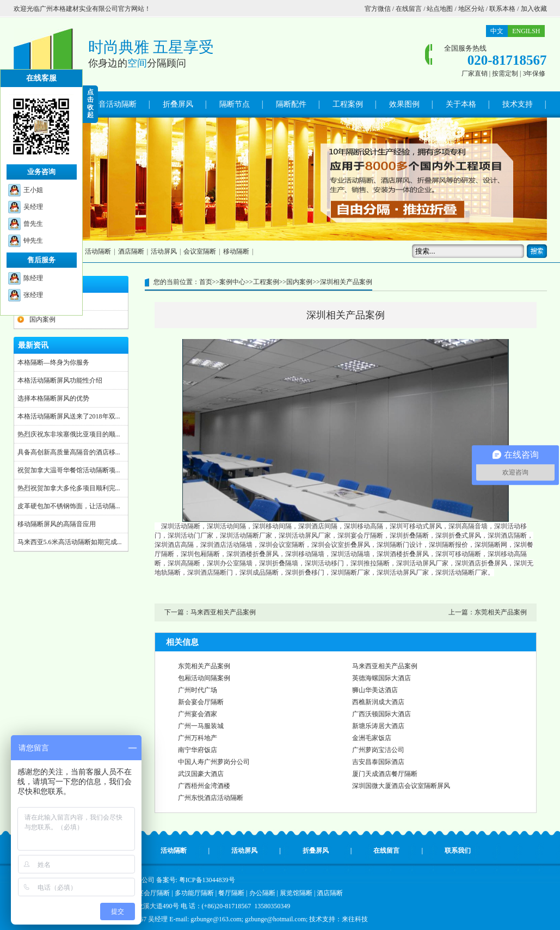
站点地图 (440, 9)
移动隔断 (236, 251)
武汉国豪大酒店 (201, 774)
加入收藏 (534, 9)
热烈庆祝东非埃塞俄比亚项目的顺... (69, 434)
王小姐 (33, 190)
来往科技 (355, 919)
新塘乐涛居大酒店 (378, 726)
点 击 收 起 (90, 103)
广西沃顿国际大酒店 (381, 714)
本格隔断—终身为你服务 (53, 362)
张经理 (33, 295)
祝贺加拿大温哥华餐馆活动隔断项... (69, 470)
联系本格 (502, 9)
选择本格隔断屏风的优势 (53, 398)
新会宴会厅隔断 (201, 702)
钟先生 (33, 241)
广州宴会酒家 (198, 714)
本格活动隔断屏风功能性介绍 (60, 380)
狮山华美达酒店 (375, 690)
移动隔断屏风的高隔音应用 (57, 524)
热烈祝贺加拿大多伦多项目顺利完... (69, 488)
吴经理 (33, 207)
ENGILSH (526, 31)
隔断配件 (291, 104)
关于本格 (461, 104)
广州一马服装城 (201, 726)
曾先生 (33, 224)
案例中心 (232, 282)
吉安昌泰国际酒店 (378, 762)
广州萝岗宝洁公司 (378, 750)
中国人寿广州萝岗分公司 (214, 762)
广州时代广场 (198, 690)
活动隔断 (98, 251)
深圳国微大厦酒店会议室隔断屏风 (401, 786)
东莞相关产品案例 (501, 612)
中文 (497, 31)
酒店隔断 (131, 251)
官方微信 (378, 9)
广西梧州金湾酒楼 (204, 786)
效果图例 (404, 104)
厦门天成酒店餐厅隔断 (385, 774)
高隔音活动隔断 (110, 104)
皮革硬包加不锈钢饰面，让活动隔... (69, 506)
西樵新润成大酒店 (378, 702)
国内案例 (42, 319)
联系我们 (458, 851)
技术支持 (518, 104)
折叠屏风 (178, 104)
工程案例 (348, 104)
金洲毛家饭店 (372, 738)
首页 (206, 282)
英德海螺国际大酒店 (381, 678)
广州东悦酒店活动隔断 (211, 798)
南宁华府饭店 (198, 750)
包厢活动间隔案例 (204, 678)
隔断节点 (235, 104)
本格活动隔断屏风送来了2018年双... (69, 416)
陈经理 (33, 278)
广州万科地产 (198, 738)
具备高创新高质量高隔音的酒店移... (69, 452)
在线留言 (409, 9)
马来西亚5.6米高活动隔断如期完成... (70, 542)
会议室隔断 (200, 251)
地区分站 (471, 9)
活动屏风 (164, 251)
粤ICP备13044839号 (207, 880)
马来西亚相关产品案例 (223, 612)
